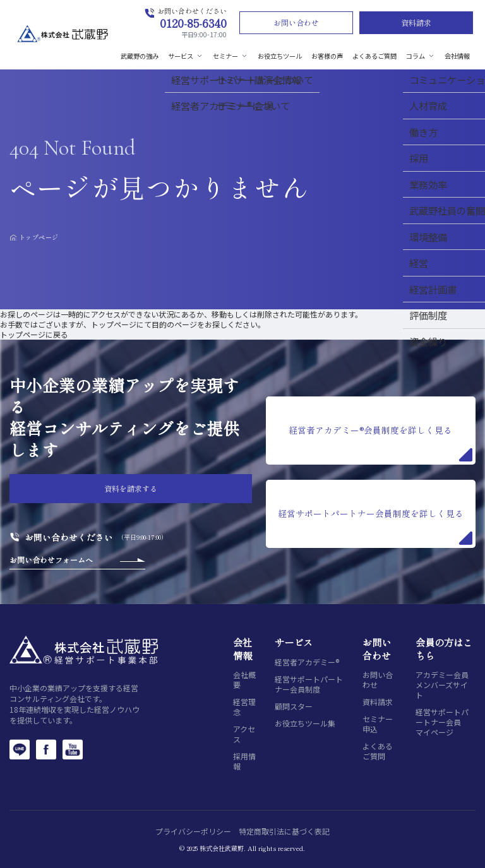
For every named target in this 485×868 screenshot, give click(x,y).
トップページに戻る (34, 334)
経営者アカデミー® (307, 662)
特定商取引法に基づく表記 (284, 831)
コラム (421, 56)
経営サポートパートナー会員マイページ (442, 722)
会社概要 (244, 680)
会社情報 (457, 56)
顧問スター (294, 706)
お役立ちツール (280, 56)
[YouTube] (73, 749)
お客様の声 (327, 56)
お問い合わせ (296, 22)
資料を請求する (131, 488)
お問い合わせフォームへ (51, 560)
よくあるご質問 (374, 56)
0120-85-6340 (193, 23)
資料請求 (416, 22)
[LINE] (20, 749)
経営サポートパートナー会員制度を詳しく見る (375, 526)
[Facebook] (46, 749)
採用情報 (244, 761)
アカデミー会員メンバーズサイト (442, 685)
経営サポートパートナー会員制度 (309, 684)
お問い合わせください (69, 537)
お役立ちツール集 (305, 723)
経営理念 (244, 707)
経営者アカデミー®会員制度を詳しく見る (380, 443)
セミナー (231, 56)
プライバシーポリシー (193, 831)
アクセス (244, 734)
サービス (186, 56)
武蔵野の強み (140, 56)
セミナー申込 (378, 724)
